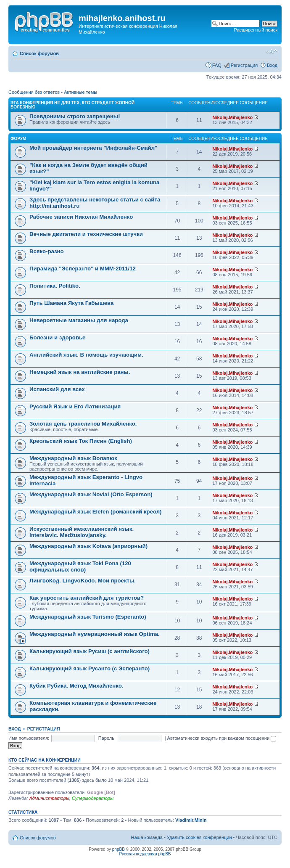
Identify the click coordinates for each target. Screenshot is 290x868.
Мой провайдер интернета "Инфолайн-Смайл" (93, 148)
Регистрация (244, 65)
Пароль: (107, 738)
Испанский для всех (57, 389)
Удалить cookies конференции (199, 837)
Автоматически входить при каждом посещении (222, 738)
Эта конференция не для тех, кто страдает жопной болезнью (72, 105)
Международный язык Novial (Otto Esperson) (91, 494)
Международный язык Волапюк (73, 458)
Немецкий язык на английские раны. (80, 372)
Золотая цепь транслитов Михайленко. (83, 424)
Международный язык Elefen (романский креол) (96, 512)
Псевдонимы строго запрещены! (75, 116)
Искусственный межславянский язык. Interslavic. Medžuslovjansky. (82, 532)
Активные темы (80, 92)
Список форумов (39, 53)
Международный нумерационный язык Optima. (95, 634)
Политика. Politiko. (55, 286)
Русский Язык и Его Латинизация (75, 406)
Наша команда (147, 837)
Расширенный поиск (256, 30)
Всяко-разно (47, 251)
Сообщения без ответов (34, 92)
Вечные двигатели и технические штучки (86, 234)
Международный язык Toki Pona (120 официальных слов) (80, 566)
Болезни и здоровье (57, 337)
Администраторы (49, 798)
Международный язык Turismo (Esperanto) (88, 617)
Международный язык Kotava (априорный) (88, 546)
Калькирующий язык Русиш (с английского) (90, 651)
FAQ (217, 65)
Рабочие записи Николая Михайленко (81, 217)
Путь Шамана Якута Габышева (71, 303)
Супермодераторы (93, 798)
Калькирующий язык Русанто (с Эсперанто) (90, 668)
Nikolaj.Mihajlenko (232, 117)
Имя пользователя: (29, 738)
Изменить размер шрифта (271, 52)
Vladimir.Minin (191, 820)
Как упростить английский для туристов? (87, 598)
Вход (272, 65)
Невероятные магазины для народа (79, 320)
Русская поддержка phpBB (145, 854)
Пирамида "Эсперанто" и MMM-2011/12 (83, 269)
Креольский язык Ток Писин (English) (81, 441)
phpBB (119, 849)
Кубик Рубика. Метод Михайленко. (76, 686)
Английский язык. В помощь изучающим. (86, 355)
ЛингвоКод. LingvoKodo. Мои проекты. (83, 581)
